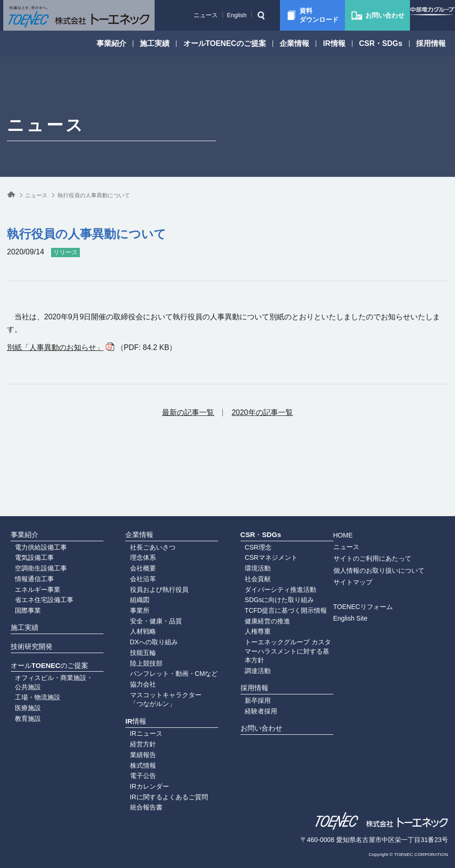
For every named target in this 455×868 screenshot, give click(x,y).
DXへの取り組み (146, 611)
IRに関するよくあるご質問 (161, 790)
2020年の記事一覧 (262, 412)
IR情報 (334, 43)
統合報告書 (138, 803)
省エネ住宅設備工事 (36, 564)
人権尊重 (250, 600)
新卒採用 (250, 681)
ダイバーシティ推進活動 (273, 552)
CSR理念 (250, 505)
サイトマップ (371, 536)
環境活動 (250, 528)
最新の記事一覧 (188, 412)
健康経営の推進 (260, 588)
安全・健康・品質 (148, 588)
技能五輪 (135, 623)
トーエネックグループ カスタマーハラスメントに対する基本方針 (283, 620)
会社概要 (135, 528)
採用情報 (431, 43)
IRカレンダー (142, 779)
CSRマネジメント (263, 517)
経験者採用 (253, 693)
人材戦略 (135, 600)
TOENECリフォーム (382, 561)
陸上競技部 (138, 635)
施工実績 (155, 43)
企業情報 (294, 43)
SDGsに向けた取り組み (271, 564)
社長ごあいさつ (145, 505)
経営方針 (135, 731)
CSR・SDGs (380, 43)
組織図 (132, 564)
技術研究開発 (29, 627)
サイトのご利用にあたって (391, 513)
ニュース (190, 15)
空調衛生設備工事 (33, 528)
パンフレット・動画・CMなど (166, 647)
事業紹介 (111, 43)
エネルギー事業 (30, 552)
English (221, 15)
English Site (369, 573)
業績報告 (135, 743)
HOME (362, 490)
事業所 (132, 576)
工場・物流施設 (30, 690)
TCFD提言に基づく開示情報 (278, 576)
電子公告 (135, 767)
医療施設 (20, 702)
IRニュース (138, 719)
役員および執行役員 (151, 552)
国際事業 (20, 576)
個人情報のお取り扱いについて (397, 525)
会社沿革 (135, 540)
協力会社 (135, 659)
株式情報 (135, 755)
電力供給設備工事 (33, 505)
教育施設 (20, 714)
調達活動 (250, 641)
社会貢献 (250, 540)
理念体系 (135, 517)
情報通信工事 (26, 540)
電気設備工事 (26, 517)
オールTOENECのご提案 (225, 43)
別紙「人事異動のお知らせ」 (55, 347)
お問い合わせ (259, 716)
